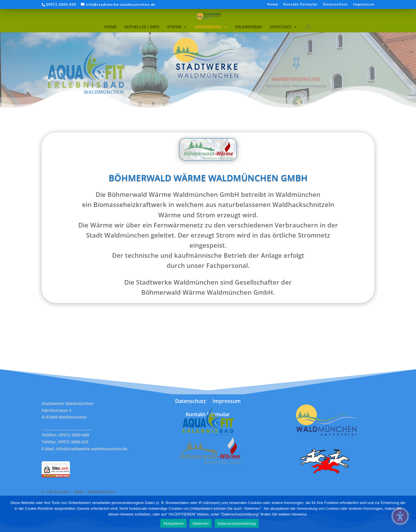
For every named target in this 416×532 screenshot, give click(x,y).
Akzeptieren (173, 523)
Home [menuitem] (273, 5)
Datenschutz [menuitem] (335, 5)
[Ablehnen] (409, 514)
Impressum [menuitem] (364, 5)
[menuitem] (110, 18)
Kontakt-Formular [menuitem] (301, 5)
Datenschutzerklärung (236, 523)
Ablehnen (201, 523)
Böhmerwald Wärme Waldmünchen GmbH (208, 181)
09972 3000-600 (61, 4)
